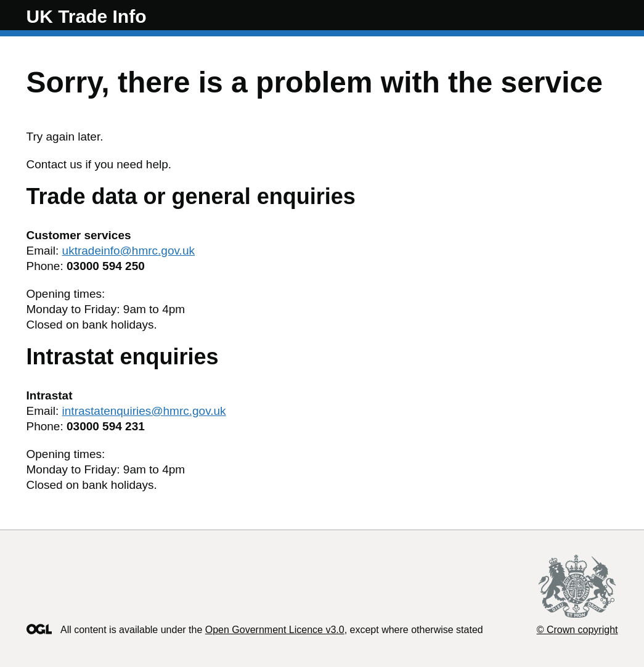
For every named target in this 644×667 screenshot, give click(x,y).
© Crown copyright (577, 630)
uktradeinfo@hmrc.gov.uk (128, 251)
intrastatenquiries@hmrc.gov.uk (144, 411)
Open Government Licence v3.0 (275, 630)
